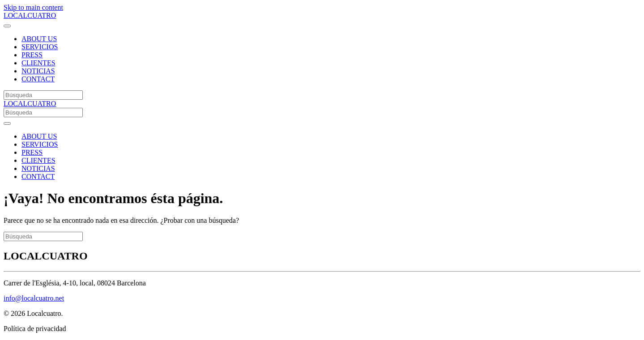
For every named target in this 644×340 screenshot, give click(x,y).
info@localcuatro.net (34, 298)
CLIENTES (38, 63)
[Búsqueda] (43, 95)
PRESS (32, 55)
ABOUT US (39, 39)
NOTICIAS (38, 71)
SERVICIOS (40, 47)
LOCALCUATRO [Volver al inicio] (30, 15)
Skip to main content (33, 7)
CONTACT (38, 79)
